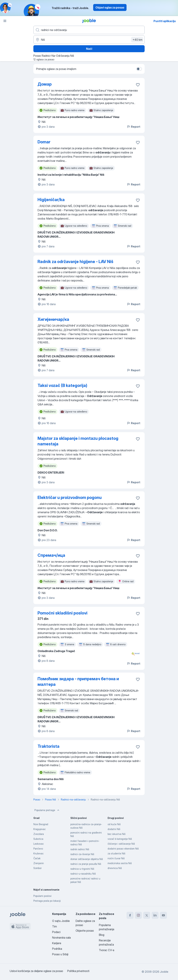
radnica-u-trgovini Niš (82, 869)
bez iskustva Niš (117, 834)
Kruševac (39, 853)
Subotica (38, 839)
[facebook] (130, 915)
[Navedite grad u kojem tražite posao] (89, 40)
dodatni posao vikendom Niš (123, 849)
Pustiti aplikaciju (165, 21)
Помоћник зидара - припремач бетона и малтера (78, 682)
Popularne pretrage (47, 810)
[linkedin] (155, 915)
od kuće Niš (114, 824)
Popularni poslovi (42, 896)
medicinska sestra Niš (120, 863)
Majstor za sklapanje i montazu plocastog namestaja (78, 441)
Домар (45, 84)
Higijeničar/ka (51, 200)
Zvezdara (39, 834)
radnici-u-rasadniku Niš (83, 874)
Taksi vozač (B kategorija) (62, 385)
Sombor (37, 868)
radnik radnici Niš (80, 849)
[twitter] (147, 915)
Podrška (57, 949)
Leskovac (39, 844)
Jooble (164, 972)
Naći (89, 49)
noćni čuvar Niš (116, 858)
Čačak (37, 858)
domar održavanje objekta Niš (87, 859)
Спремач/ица (51, 555)
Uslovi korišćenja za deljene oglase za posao (36, 971)
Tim (54, 926)
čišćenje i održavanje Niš (121, 844)
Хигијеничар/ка (53, 319)
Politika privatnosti (78, 971)
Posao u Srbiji (60, 954)
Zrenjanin (39, 863)
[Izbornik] (5, 21)
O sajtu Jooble (61, 921)
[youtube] (163, 915)
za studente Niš (116, 853)
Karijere (57, 943)
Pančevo (38, 849)
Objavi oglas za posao (110, 7)
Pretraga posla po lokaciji (47, 901)
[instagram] (138, 915)
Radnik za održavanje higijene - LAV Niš (75, 262)
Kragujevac (40, 829)
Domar (44, 142)
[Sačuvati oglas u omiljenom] (138, 85)
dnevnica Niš (115, 868)
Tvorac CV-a (107, 950)
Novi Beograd (41, 824)
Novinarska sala (61, 938)
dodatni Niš (114, 829)
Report (133, 127)
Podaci (56, 932)
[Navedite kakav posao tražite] (89, 30)
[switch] (139, 69)
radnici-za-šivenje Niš (82, 854)
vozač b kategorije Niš (120, 839)
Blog (102, 935)
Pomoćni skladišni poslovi (62, 613)
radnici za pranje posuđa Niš (86, 864)
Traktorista (48, 746)
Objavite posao (85, 931)
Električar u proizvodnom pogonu (70, 497)
